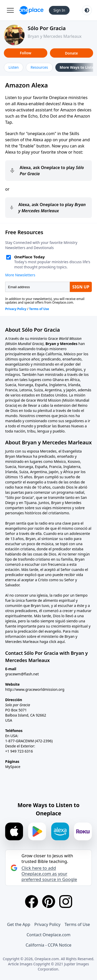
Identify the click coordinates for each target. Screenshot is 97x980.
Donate (71, 53)
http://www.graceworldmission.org (35, 689)
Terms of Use (77, 924)
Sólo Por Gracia (47, 28)
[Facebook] (32, 902)
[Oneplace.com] (31, 10)
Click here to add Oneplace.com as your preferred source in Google (49, 874)
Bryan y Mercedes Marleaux (55, 36)
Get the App (18, 924)
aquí (61, 642)
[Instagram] (66, 902)
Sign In (59, 10)
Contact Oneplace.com (49, 935)
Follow (26, 53)
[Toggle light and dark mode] (87, 10)
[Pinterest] (49, 902)
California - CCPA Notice (48, 945)
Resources (39, 67)
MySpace (13, 767)
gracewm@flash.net (22, 674)
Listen (14, 67)
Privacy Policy (47, 924)
